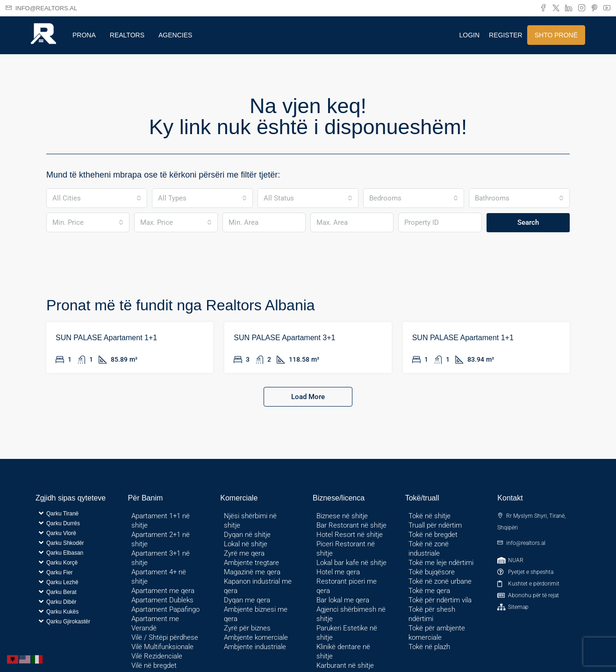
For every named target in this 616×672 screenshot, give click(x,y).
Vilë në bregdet (154, 665)
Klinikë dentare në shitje (343, 651)
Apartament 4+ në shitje (159, 577)
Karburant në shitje (345, 665)
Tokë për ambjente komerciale (437, 633)
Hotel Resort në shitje (350, 535)
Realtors (127, 35)
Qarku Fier (60, 572)
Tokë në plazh (429, 647)
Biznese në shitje (342, 516)
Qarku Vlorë (61, 533)
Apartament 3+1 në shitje (161, 558)
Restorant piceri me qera (347, 586)
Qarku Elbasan (65, 553)
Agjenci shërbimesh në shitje (351, 614)
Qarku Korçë (62, 563)
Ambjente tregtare (251, 563)
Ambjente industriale (255, 647)
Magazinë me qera (252, 572)
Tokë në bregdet (433, 535)
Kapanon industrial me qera (258, 586)
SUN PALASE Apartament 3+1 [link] (284, 338)
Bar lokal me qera (343, 600)
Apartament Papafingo (165, 609)
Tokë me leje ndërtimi (441, 563)
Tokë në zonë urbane (440, 581)
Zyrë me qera (244, 553)
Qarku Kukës (62, 612)
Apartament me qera (163, 591)
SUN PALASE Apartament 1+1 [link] (106, 338)
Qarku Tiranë (62, 514)
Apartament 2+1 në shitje (161, 539)
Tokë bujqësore (432, 572)
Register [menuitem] (506, 35)
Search (528, 222)
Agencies (175, 35)
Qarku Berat (61, 592)
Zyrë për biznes (247, 628)
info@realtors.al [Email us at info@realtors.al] (526, 543)
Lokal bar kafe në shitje (351, 563)
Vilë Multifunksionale (162, 647)
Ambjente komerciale (256, 637)
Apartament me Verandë (155, 623)
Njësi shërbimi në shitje (250, 521)
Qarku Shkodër (65, 543)
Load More (308, 397)
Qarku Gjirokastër (68, 622)
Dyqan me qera (247, 600)
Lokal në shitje (246, 544)
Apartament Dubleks (162, 600)
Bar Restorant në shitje (351, 525)
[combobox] (97, 198)
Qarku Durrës (63, 523)
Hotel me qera (338, 572)
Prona (84, 35)
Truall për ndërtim (435, 525)
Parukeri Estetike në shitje (347, 633)
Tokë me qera (429, 591)
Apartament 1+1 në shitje (161, 521)
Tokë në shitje (430, 516)
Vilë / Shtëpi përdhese (165, 637)
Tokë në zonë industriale (429, 549)
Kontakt (510, 498)
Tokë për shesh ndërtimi (432, 614)
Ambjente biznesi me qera (256, 614)
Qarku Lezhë (62, 582)
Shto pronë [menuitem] (556, 35)
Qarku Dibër (61, 602)
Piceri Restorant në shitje (346, 549)
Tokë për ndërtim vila (440, 600)
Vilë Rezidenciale (157, 656)
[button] (75, 513)
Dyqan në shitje (247, 535)
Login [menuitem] (470, 35)
